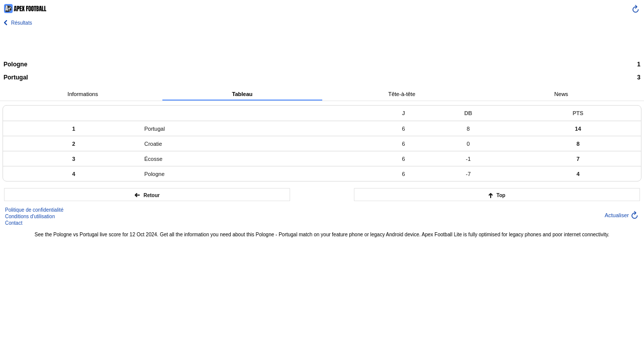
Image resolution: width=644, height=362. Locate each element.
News (562, 94)
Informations (83, 94)
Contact (14, 223)
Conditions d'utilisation (30, 216)
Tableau (242, 94)
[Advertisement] (322, 43)
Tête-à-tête (402, 94)
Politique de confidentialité (34, 210)
